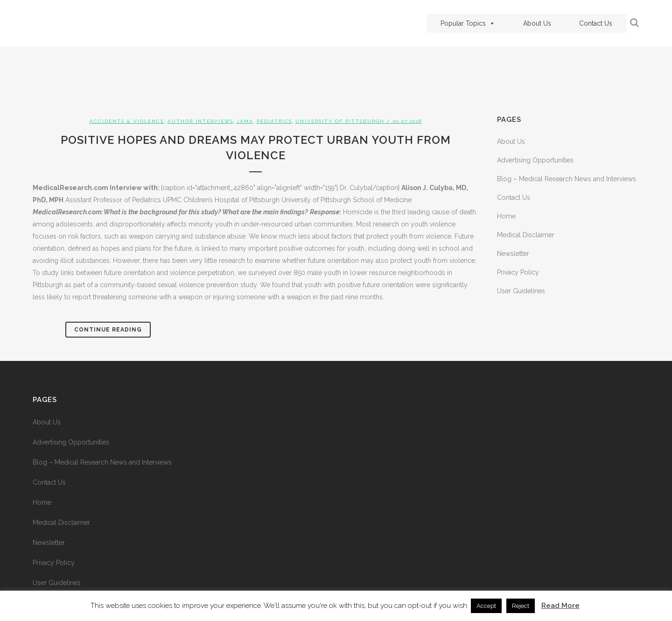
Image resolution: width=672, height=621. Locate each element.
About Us (537, 23)
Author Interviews (200, 121)
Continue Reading (108, 330)
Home (506, 216)
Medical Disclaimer (526, 235)
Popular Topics (468, 23)
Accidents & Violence (127, 121)
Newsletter (513, 254)
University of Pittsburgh (340, 121)
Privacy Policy (518, 272)
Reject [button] (521, 606)
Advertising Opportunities (535, 160)
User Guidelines (521, 291)
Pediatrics (274, 121)
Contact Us (596, 23)
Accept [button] (486, 606)
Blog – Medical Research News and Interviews (567, 179)
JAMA (245, 121)
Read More (560, 606)
